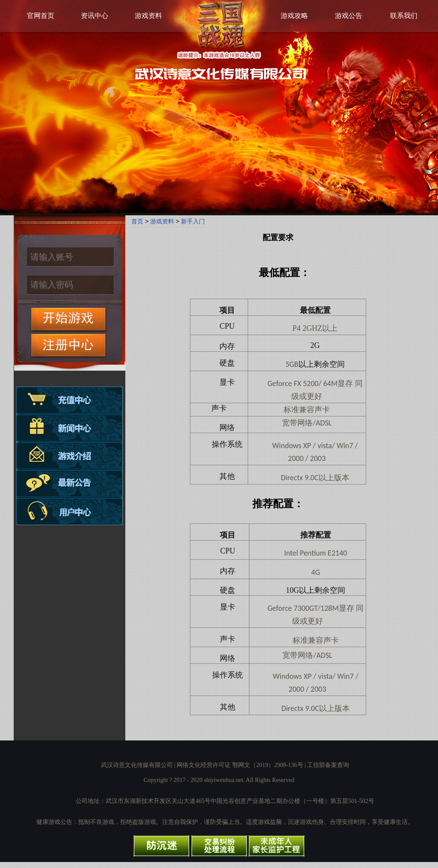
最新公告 (70, 482)
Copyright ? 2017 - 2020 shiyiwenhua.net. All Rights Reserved (219, 780)
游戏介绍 (70, 455)
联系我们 (404, 16)
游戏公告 (349, 16)
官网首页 (41, 16)
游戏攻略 (294, 16)
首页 (137, 221)
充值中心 (70, 400)
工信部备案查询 (328, 765)
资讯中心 (95, 16)
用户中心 (70, 510)
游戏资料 (148, 16)
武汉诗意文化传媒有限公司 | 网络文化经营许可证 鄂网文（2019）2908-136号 (202, 765)
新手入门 (193, 221)
